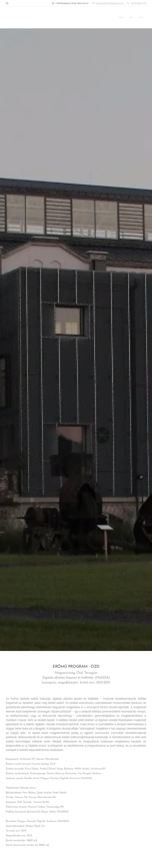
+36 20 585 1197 (138, 3)
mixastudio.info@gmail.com (110, 3)
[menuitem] (132, 18)
